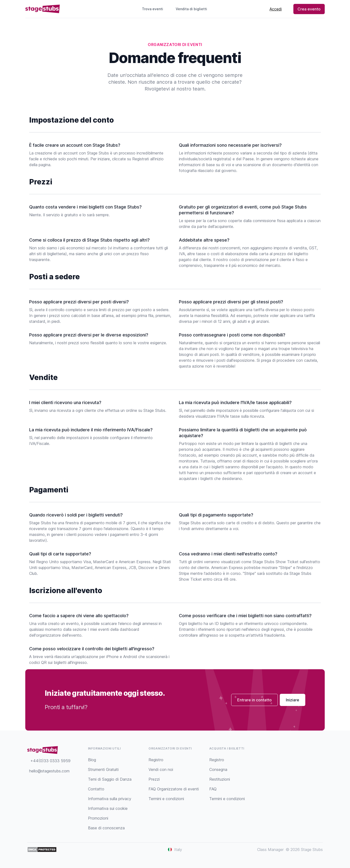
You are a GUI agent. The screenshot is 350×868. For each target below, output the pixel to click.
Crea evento (309, 9)
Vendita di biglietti (193, 9)
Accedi (276, 9)
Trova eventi (153, 9)
